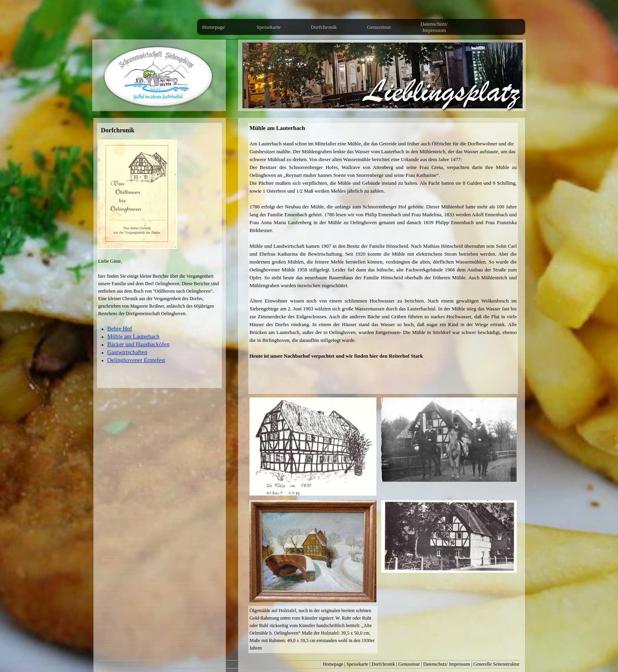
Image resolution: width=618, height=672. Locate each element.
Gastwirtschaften (127, 352)
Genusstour (409, 664)
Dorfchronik (383, 664)
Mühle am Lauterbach (133, 336)
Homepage (333, 664)
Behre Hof (120, 329)
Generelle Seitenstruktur (496, 664)
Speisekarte (357, 664)
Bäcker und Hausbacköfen (138, 344)
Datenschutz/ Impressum (447, 664)
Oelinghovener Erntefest (136, 360)
